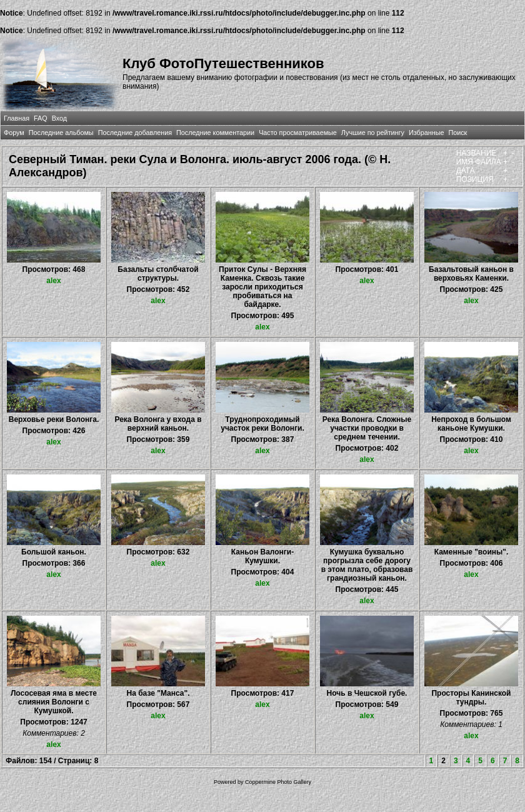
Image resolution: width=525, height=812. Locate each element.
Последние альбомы (61, 133)
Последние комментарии (215, 133)
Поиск (457, 133)
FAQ (41, 118)
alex (53, 281)
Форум (14, 133)
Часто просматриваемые (298, 133)
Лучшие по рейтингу (373, 133)
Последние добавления (135, 133)
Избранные (426, 133)
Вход (59, 118)
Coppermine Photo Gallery (278, 782)
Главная (17, 118)
